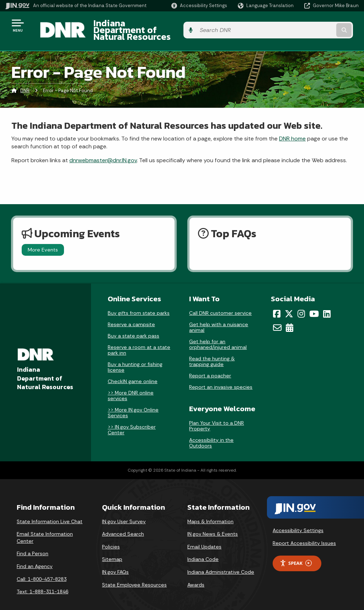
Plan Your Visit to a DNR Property (216, 415)
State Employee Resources (134, 574)
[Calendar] (290, 317)
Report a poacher (210, 365)
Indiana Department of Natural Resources (173, 25)
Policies (111, 536)
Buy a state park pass (133, 325)
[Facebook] (277, 303)
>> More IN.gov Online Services (133, 402)
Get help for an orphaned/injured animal (218, 334)
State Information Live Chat (50, 510)
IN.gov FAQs (115, 561)
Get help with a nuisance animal (219, 317)
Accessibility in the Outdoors (211, 432)
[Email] (277, 317)
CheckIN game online (133, 371)
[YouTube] (314, 303)
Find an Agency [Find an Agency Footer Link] (35, 555)
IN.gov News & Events (213, 523)
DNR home (292, 128)
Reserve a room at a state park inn (139, 339)
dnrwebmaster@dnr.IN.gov (103, 149)
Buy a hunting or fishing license (135, 356)
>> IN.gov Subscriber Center (132, 419)
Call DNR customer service (220, 302)
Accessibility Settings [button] (298, 520)
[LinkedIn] (327, 303)
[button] (199, 6)
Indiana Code (203, 548)
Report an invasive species (221, 376)
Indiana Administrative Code (221, 561)
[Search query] (319, 25)
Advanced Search (123, 523)
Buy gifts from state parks (139, 302)
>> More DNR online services (131, 385)
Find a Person (33, 543)
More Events (43, 239)
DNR (25, 80)
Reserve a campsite (131, 314)
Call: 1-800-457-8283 (42, 568)
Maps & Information (210, 510)
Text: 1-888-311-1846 (42, 581)
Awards (196, 574)
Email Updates (204, 536)
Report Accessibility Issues (304, 532)
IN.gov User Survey (124, 510)
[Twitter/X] (289, 303)
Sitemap (112, 548)
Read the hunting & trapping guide (212, 351)
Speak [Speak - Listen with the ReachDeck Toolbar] (296, 552)
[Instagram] (301, 303)
